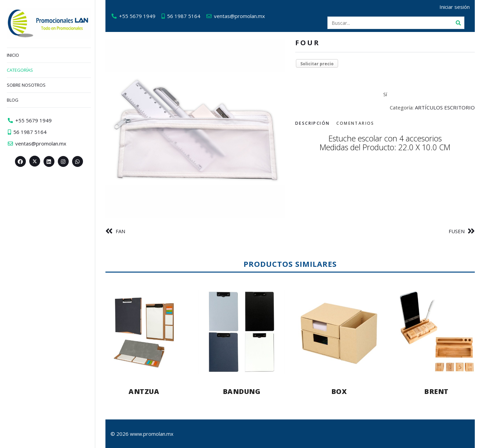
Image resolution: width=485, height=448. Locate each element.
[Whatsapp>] (78, 161)
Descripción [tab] (312, 123)
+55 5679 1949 (137, 16)
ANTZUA (144, 391)
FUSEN (457, 231)
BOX (339, 391)
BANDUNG (242, 391)
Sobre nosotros (26, 85)
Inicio (13, 55)
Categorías (20, 70)
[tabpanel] (385, 143)
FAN (120, 231)
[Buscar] (458, 23)
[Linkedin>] (49, 161)
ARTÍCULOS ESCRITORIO (445, 107)
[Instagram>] (63, 161)
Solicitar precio (317, 64)
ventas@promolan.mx (239, 16)
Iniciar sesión (455, 7)
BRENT (436, 391)
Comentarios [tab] (355, 123)
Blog (13, 100)
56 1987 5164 (184, 16)
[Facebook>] (20, 161)
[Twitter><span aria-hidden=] (35, 161)
